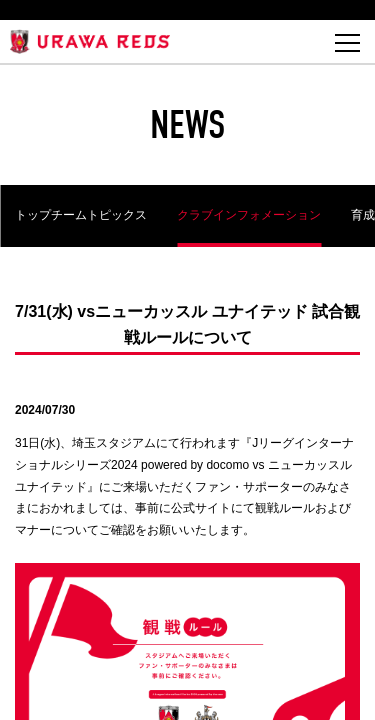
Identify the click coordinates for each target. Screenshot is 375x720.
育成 (363, 215)
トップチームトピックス (81, 215)
